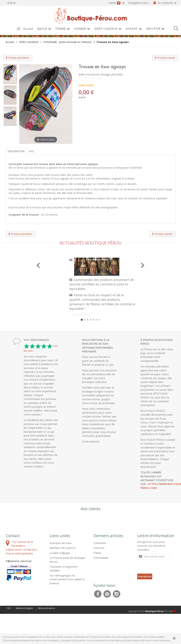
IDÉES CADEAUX (106, 29)
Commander (101, 558)
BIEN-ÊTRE (153, 29)
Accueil (28, 29)
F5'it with (170, 611)
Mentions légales (24, 608)
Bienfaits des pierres (63, 548)
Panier (115, 3)
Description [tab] (16, 151)
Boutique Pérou (155, 611)
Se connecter (165, 3)
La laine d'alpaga (60, 553)
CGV (9, 608)
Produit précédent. (18, 58)
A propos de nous (61, 543)
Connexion (100, 543)
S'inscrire (99, 548)
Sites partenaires (46, 608)
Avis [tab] (31, 151)
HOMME (80, 29)
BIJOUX (42, 29)
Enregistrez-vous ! (139, 3)
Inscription (145, 576)
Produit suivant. (165, 58)
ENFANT (132, 29)
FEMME (61, 29)
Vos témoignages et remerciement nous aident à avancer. (67, 579)
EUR (10, 3)
